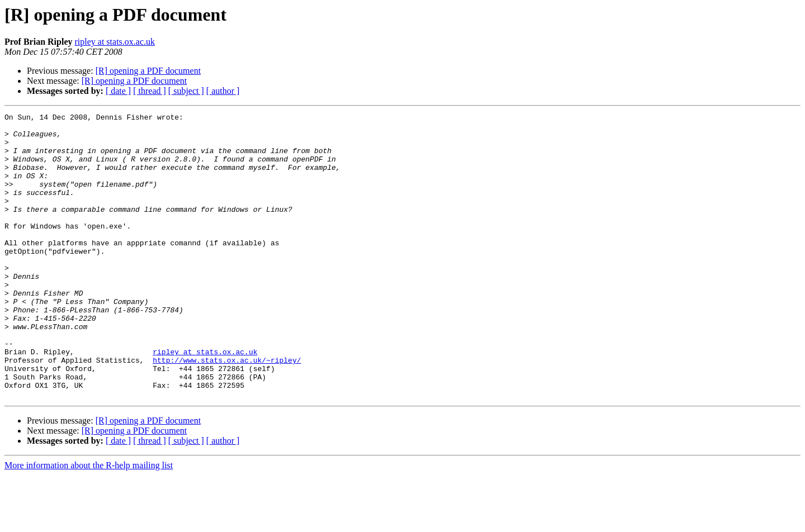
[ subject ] (186, 91)
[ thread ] (150, 91)
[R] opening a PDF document (148, 71)
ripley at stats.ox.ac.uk (115, 42)
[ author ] (223, 91)
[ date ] (118, 91)
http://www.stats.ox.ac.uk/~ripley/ (227, 410)
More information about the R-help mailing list (89, 522)
